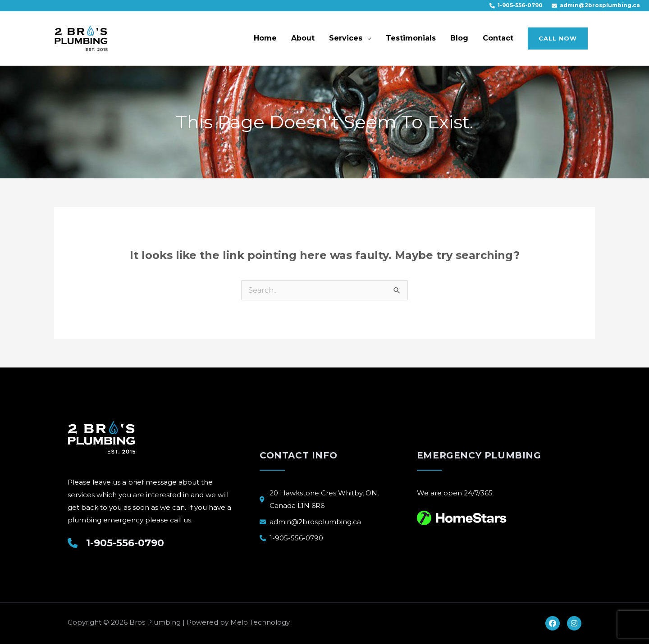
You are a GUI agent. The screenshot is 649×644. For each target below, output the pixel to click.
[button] (558, 39)
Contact (498, 38)
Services (346, 38)
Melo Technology (260, 622)
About (303, 38)
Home (265, 38)
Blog (459, 38)
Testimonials (411, 38)
